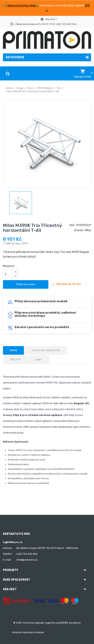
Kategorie (15, 57)
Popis (13, 350)
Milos (88, 230)
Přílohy (16, 360)
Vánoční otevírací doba (22, 6)
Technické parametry (46, 350)
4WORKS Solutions (69, 623)
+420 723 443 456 (27, 554)
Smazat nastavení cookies (28, 632)
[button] (83, 74)
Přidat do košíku (26, 284)
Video (39, 360)
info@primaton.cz (27, 560)
